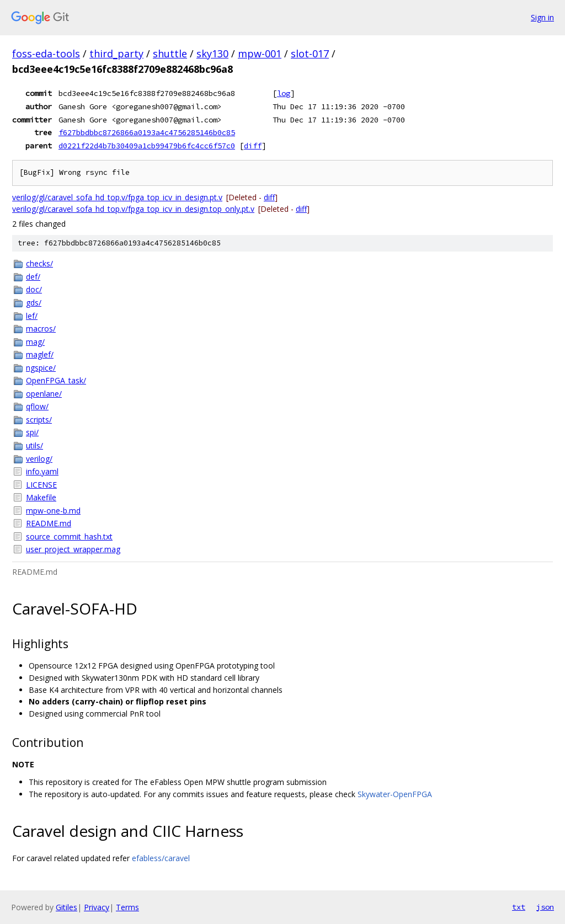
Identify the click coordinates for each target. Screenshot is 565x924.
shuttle (170, 54)
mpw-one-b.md (53, 511)
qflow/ (37, 406)
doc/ (34, 289)
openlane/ (44, 394)
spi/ (32, 432)
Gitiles (66, 907)
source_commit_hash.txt (69, 536)
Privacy (97, 907)
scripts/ (39, 420)
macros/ (41, 329)
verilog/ (39, 459)
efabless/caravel (161, 858)
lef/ (32, 316)
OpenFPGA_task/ (56, 380)
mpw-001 (260, 54)
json (545, 907)
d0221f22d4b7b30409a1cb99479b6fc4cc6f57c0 (147, 146)
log (284, 93)
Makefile (41, 497)
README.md (49, 523)
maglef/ (40, 354)
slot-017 (310, 54)
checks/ (39, 263)
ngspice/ (41, 368)
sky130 (212, 54)
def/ (33, 277)
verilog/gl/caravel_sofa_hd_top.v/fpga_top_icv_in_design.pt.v (117, 197)
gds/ (34, 303)
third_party (116, 54)
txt (519, 907)
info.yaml (42, 471)
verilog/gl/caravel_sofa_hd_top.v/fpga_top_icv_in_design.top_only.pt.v (133, 209)
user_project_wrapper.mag (73, 549)
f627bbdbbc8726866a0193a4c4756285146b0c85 (147, 132)
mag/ (35, 342)
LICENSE (41, 485)
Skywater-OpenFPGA (395, 794)
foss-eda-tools (46, 54)
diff (253, 146)
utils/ (34, 445)
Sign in (542, 17)
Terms (127, 907)
